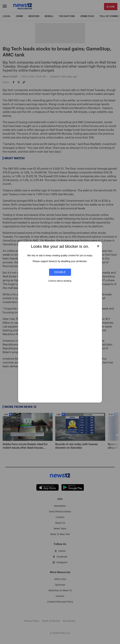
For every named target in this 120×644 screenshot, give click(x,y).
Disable (60, 272)
